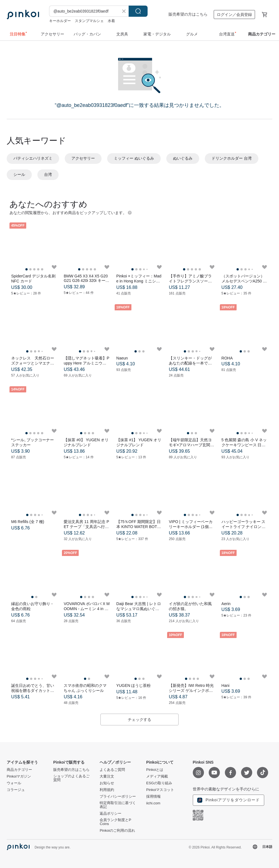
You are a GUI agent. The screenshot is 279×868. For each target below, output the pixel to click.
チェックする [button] (139, 720)
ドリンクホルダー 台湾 (232, 158)
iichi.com (153, 803)
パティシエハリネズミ (33, 158)
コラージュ (16, 790)
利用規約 (107, 790)
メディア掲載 (157, 776)
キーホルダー (60, 21)
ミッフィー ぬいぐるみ (134, 158)
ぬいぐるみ (183, 158)
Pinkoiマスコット (160, 790)
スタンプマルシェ (89, 21)
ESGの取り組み (159, 783)
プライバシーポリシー (118, 797)
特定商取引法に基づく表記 (118, 805)
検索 (138, 11)
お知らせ (107, 783)
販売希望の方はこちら (188, 14)
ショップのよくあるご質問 (71, 778)
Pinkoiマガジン (19, 776)
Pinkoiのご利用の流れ (117, 831)
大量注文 (107, 776)
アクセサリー (83, 158)
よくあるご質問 (112, 770)
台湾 (48, 174)
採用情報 (153, 797)
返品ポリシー (110, 814)
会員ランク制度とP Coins (115, 822)
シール (19, 174)
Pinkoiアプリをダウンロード (229, 800)
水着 (111, 21)
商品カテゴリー (19, 770)
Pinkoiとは (155, 770)
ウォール (14, 783)
